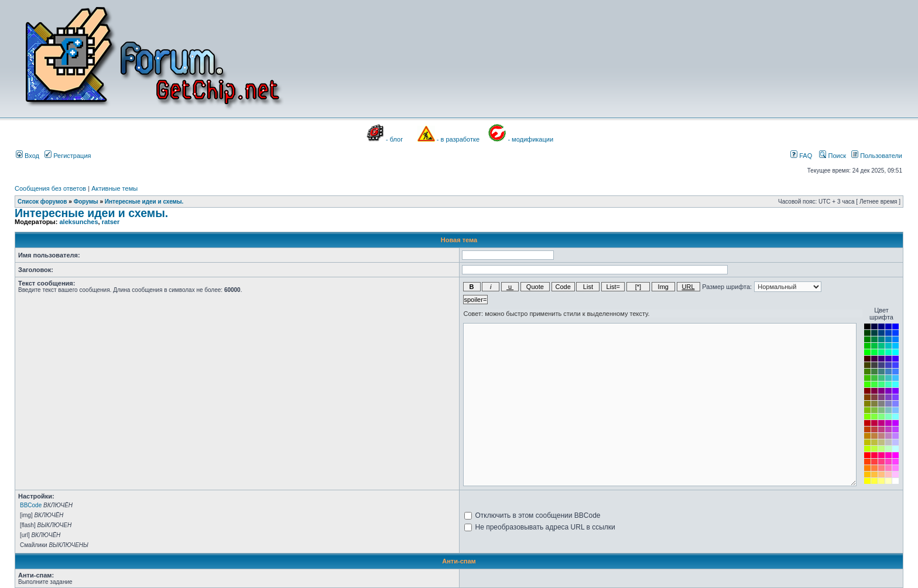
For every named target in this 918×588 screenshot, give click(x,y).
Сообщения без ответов (50, 188)
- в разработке (458, 139)
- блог (394, 139)
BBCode (31, 505)
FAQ (801, 156)
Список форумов (42, 202)
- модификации (530, 139)
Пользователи (877, 156)
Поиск (833, 156)
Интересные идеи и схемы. (144, 202)
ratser (111, 222)
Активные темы (114, 188)
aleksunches (78, 222)
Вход (28, 156)
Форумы (86, 202)
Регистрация (68, 156)
